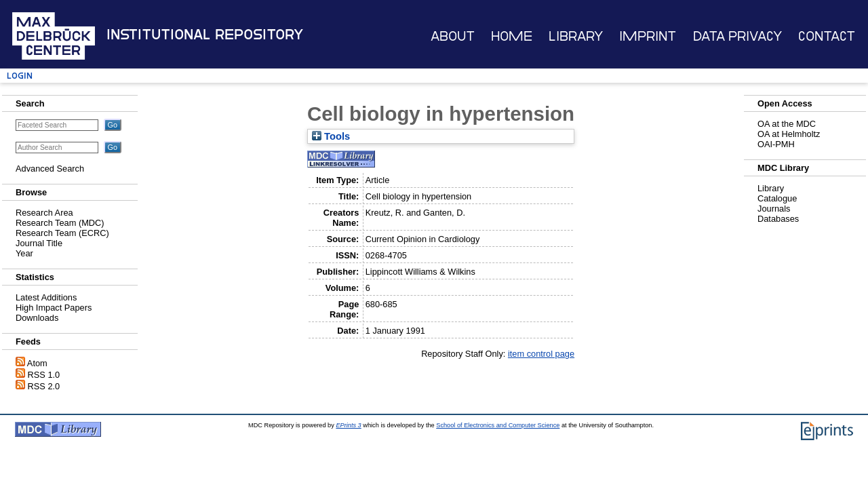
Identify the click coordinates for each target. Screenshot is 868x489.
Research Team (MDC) (60, 223)
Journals (774, 209)
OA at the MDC (787, 124)
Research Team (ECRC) (62, 233)
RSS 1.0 (44, 375)
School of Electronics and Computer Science (498, 425)
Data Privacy (737, 36)
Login (20, 76)
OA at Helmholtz (789, 134)
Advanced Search (50, 169)
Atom (37, 363)
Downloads (37, 318)
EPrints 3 (348, 425)
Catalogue (777, 198)
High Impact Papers (54, 308)
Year (24, 253)
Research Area (44, 213)
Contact (827, 36)
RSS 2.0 (44, 386)
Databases (778, 219)
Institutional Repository (205, 35)
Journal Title (39, 243)
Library (576, 36)
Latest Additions (46, 297)
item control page (541, 354)
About (453, 36)
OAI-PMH (776, 144)
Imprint (648, 36)
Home (512, 36)
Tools (331, 136)
